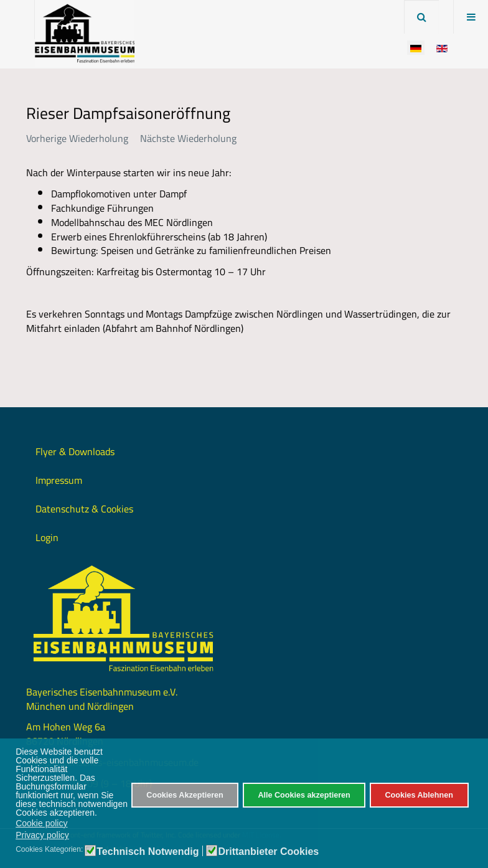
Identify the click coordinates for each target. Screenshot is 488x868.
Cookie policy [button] (41, 823)
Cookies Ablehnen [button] (419, 795)
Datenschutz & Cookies (84, 509)
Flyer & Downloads (75, 451)
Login (47, 537)
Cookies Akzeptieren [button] (185, 795)
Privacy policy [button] (42, 835)
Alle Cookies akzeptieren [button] (304, 795)
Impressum (59, 480)
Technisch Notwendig (148, 852)
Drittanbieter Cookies (268, 852)
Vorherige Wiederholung (77, 138)
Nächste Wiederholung (188, 138)
